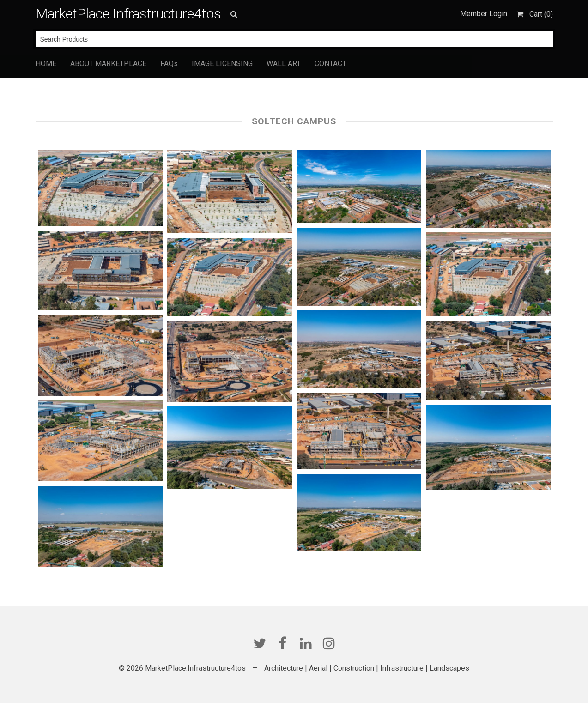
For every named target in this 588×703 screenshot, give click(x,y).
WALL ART (284, 64)
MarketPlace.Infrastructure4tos (128, 14)
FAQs (169, 64)
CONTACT (330, 64)
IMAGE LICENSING (222, 64)
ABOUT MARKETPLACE (108, 64)
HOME (46, 64)
